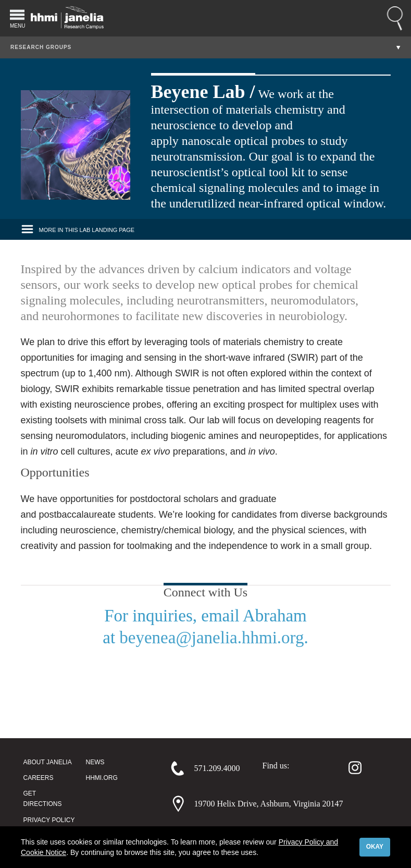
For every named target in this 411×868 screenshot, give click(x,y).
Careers (39, 778)
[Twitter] (326, 767)
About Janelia (48, 762)
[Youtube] (376, 767)
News (95, 762)
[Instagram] (350, 767)
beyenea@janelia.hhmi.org (211, 638)
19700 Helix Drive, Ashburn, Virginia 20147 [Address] (269, 804)
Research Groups (41, 47)
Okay (375, 847)
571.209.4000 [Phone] (217, 768)
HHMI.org (102, 778)
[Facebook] (301, 767)
